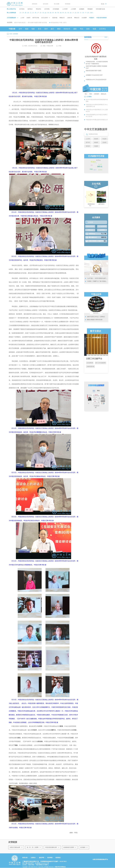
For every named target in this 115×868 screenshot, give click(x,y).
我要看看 (96, 313)
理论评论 (39, 9)
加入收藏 (57, 4)
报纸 (94, 391)
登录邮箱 (68, 4)
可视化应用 (96, 294)
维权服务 (90, 9)
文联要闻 (15, 34)
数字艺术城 (36, 18)
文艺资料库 (90, 363)
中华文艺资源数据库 (96, 129)
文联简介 (33, 858)
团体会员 (104, 94)
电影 (33, 29)
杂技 (88, 29)
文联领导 (97, 94)
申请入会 (90, 230)
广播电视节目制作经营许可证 (31, 861)
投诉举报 (50, 858)
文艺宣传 (22, 9)
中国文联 (12, 29)
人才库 (22, 18)
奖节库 (88, 142)
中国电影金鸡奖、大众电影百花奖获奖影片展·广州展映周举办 (97, 63)
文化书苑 (96, 184)
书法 (82, 29)
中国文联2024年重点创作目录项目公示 (97, 120)
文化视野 (84, 18)
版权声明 (42, 858)
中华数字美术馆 (96, 275)
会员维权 (102, 230)
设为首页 (46, 4)
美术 (46, 29)
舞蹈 (59, 29)
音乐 (40, 29)
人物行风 (69, 18)
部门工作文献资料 (101, 363)
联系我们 (58, 858)
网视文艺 (62, 18)
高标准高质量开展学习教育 (94, 71)
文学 (20, 29)
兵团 (91, 13)
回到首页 (35, 4)
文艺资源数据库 (11, 18)
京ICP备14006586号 (28, 863)
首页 (11, 34)
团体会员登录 (90, 226)
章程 (91, 94)
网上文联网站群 (11, 13)
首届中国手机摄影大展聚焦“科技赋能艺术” (96, 67)
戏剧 (27, 29)
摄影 (75, 29)
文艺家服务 (56, 9)
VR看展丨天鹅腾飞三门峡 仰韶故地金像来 (99, 281)
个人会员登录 (102, 226)
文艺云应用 (44, 18)
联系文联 (25, 858)
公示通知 (89, 97)
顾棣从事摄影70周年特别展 (95, 320)
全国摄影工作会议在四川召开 (94, 75)
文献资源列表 (90, 366)
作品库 (104, 139)
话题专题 (55, 18)
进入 (105, 241)
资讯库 (88, 146)
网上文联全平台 (11, 9)
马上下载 (104, 234)
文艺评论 (102, 29)
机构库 (96, 139)
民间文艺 (67, 29)
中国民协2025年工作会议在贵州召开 (96, 80)
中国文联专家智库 (101, 18)
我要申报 (104, 237)
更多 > (106, 37)
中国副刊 (92, 18)
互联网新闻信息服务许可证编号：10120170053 (53, 861)
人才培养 (65, 9)
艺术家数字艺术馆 (96, 156)
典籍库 (96, 142)
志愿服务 (82, 9)
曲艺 (52, 29)
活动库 (104, 142)
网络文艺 (77, 18)
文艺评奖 (47, 9)
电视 (94, 29)
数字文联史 (96, 331)
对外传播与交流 (100, 9)
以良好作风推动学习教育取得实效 (96, 58)
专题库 (96, 146)
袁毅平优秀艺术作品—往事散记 (96, 317)
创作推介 (30, 9)
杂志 (98, 391)
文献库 (28, 18)
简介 (86, 94)
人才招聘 (73, 9)
